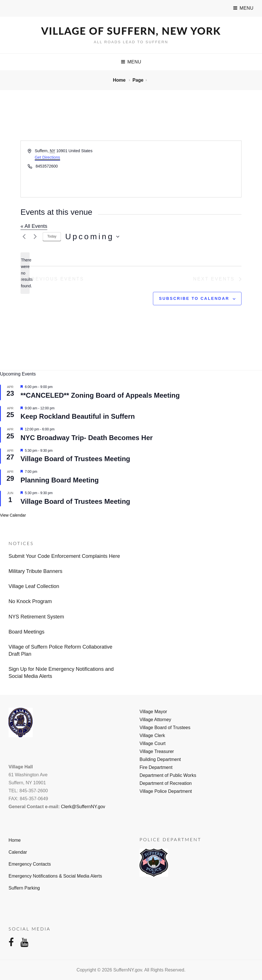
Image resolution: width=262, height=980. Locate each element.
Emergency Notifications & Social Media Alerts (55, 876)
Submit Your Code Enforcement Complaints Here (64, 556)
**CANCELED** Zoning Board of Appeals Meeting (100, 395)
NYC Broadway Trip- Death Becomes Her (87, 438)
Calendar (18, 852)
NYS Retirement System (36, 617)
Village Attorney (155, 720)
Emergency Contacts (30, 864)
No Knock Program (30, 601)
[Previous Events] (24, 237)
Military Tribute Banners (35, 571)
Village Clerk (152, 735)
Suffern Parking (24, 888)
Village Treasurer (157, 751)
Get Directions (47, 157)
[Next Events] (35, 237)
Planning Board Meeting (60, 480)
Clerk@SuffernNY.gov (83, 807)
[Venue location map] (186, 169)
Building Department (160, 759)
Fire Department (156, 767)
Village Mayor (153, 712)
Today (52, 236)
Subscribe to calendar (194, 298)
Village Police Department (166, 791)
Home (120, 80)
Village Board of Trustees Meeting (75, 459)
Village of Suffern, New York (131, 31)
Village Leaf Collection (34, 586)
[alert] (25, 273)
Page (138, 80)
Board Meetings (26, 632)
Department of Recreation (166, 783)
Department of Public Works (168, 775)
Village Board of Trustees (165, 728)
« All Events (34, 226)
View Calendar (13, 515)
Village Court (153, 743)
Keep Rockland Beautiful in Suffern (78, 416)
